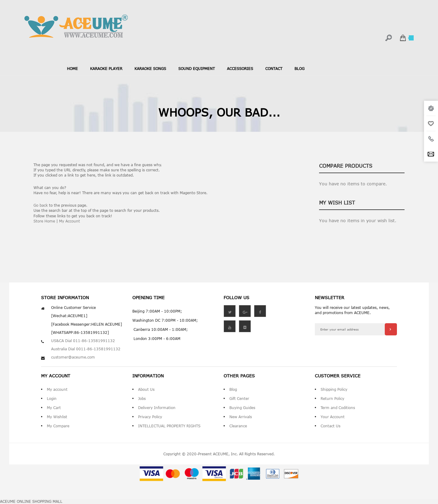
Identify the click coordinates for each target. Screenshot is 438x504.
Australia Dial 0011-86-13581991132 (86, 349)
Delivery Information (157, 408)
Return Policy (332, 398)
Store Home (44, 221)
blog (299, 68)
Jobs (142, 398)
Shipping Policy (334, 389)
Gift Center (239, 398)
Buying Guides (242, 408)
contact (274, 68)
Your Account (333, 417)
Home (72, 68)
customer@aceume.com (73, 357)
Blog (233, 389)
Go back (41, 205)
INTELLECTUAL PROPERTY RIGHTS (169, 426)
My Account (70, 221)
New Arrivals (241, 417)
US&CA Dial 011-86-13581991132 (83, 341)
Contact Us (330, 426)
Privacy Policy (150, 417)
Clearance (238, 426)
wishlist (431, 124)
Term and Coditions (338, 408)
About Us (146, 389)
